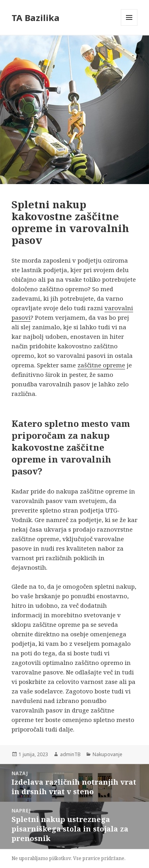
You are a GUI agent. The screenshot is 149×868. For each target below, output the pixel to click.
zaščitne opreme (101, 365)
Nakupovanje (107, 754)
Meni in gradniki (129, 26)
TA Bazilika (36, 17)
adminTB (70, 754)
